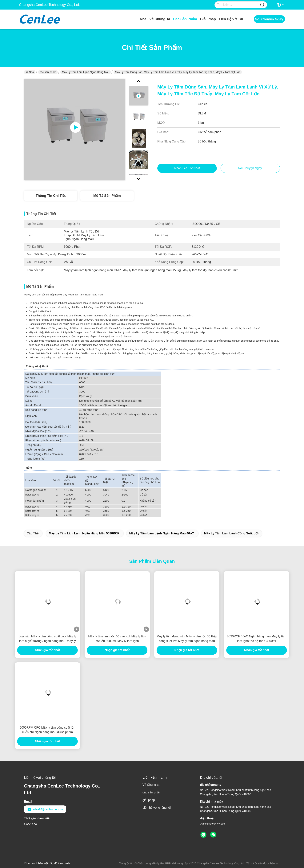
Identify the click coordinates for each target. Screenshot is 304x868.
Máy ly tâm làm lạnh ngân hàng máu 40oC (162, 533)
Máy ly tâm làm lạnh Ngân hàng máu (86, 72)
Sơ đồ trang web (60, 863)
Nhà (143, 19)
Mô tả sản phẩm (107, 196)
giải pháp (208, 19)
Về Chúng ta (160, 19)
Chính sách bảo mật (36, 863)
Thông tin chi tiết (51, 196)
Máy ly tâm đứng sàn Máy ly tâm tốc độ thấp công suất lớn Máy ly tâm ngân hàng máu (187, 639)
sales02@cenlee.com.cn (45, 809)
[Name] (262, 5)
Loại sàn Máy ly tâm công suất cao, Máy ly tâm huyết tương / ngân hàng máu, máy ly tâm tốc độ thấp (47, 639)
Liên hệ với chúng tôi (233, 19)
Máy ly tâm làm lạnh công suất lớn (232, 533)
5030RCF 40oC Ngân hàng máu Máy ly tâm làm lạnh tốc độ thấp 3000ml (256, 639)
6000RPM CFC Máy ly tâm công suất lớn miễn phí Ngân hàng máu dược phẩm (47, 730)
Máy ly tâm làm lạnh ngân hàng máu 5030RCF (84, 533)
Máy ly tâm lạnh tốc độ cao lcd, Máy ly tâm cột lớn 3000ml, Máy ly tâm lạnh (117, 639)
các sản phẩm (185, 19)
